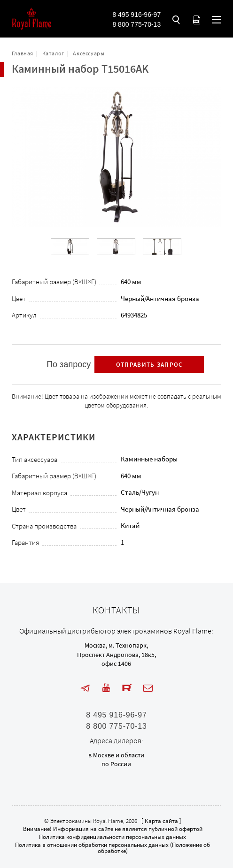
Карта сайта (161, 821)
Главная (23, 53)
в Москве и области (116, 755)
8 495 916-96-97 (136, 15)
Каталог (53, 53)
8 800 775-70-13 (136, 24)
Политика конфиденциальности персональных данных (113, 837)
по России (116, 764)
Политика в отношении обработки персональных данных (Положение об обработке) (113, 848)
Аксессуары (89, 53)
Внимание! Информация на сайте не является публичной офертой (113, 829)
